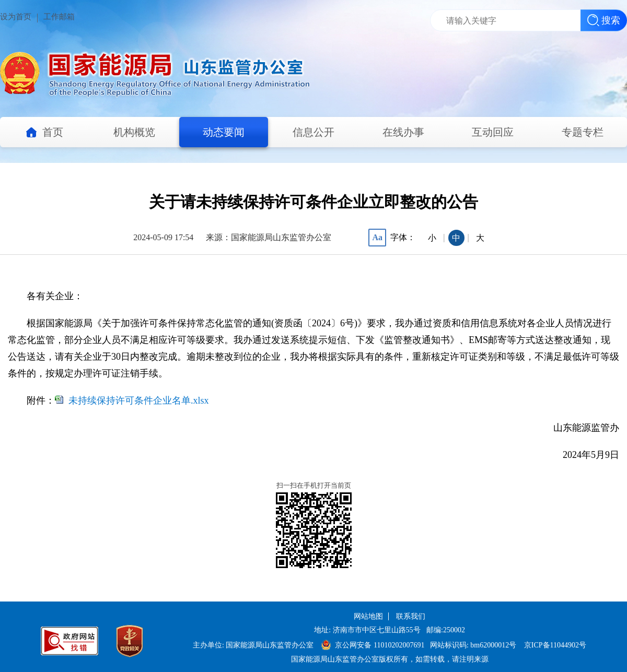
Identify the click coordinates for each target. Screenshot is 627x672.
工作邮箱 (59, 17)
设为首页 (16, 17)
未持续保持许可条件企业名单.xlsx (139, 400)
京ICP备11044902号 (555, 645)
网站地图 (368, 616)
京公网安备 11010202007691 (380, 645)
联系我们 (411, 616)
